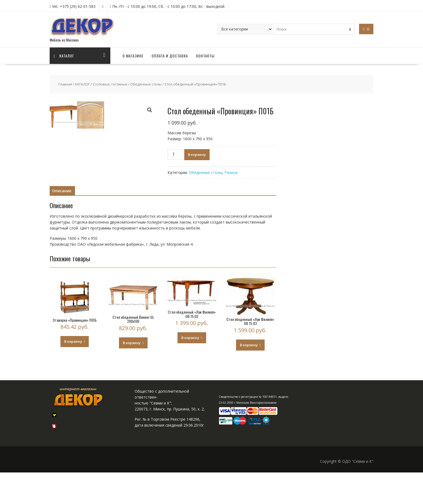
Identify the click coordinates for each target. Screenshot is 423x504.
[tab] (62, 222)
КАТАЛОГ (82, 84)
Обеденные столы (146, 84)
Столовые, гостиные (110, 84)
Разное (231, 172)
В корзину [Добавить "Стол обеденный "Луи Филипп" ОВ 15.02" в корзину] (190, 369)
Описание (62, 222)
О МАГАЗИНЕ (133, 56)
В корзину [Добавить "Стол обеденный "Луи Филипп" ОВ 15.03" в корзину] (249, 376)
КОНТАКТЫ (205, 56)
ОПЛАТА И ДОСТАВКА (170, 56)
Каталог (64, 56)
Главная (65, 84)
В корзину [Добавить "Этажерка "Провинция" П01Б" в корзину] (73, 373)
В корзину (197, 155)
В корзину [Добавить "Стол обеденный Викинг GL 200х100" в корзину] (132, 374)
